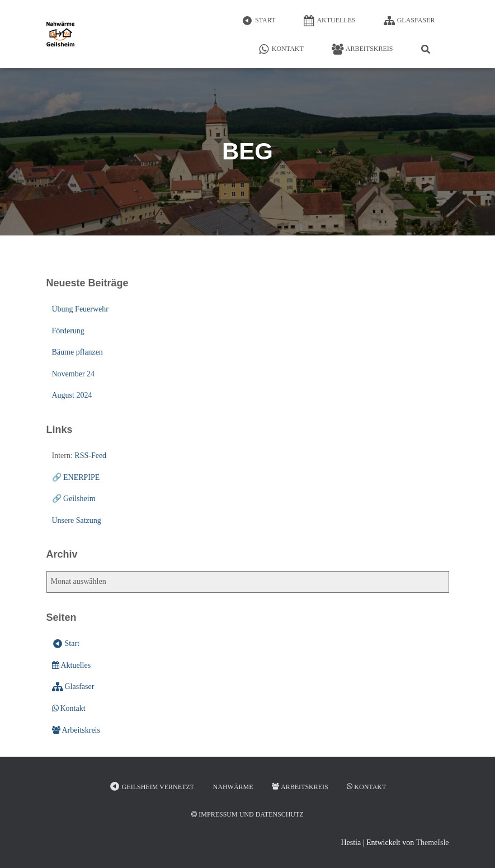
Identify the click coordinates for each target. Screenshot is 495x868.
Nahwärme (233, 787)
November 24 (74, 374)
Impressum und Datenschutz (247, 814)
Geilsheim (79, 499)
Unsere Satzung (77, 520)
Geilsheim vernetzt (152, 786)
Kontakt (281, 49)
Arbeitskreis (362, 49)
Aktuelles (329, 21)
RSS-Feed (90, 456)
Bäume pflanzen (77, 352)
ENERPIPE (81, 477)
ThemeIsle (432, 843)
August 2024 (72, 395)
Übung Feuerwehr (80, 309)
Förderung (68, 331)
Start (258, 21)
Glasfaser (409, 21)
